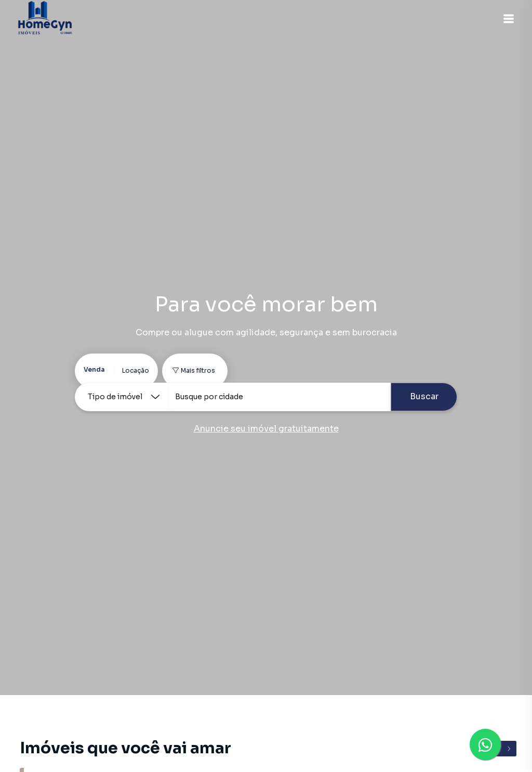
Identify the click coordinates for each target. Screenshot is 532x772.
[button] (506, 19)
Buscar (424, 396)
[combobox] (280, 397)
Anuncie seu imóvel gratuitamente (266, 429)
